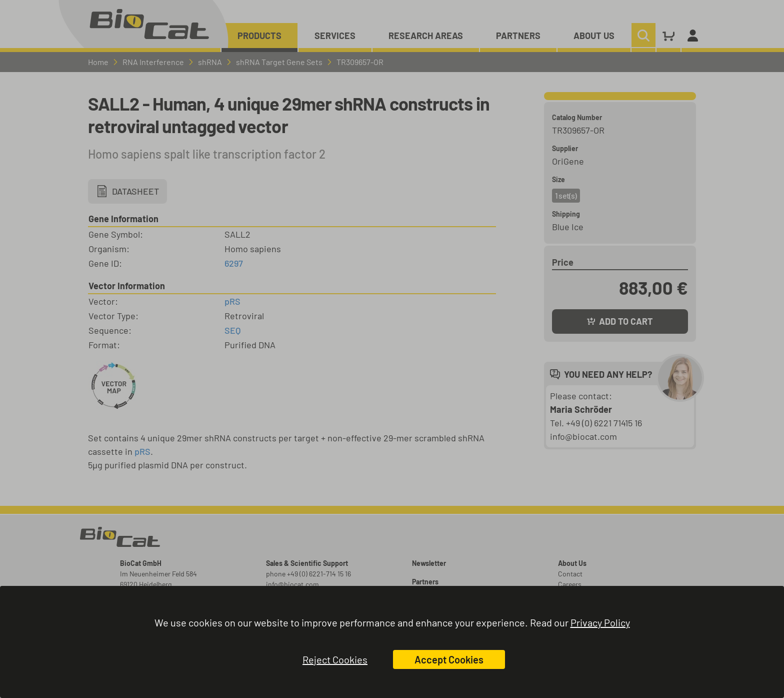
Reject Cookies (335, 659)
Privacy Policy (600, 622)
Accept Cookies (449, 659)
